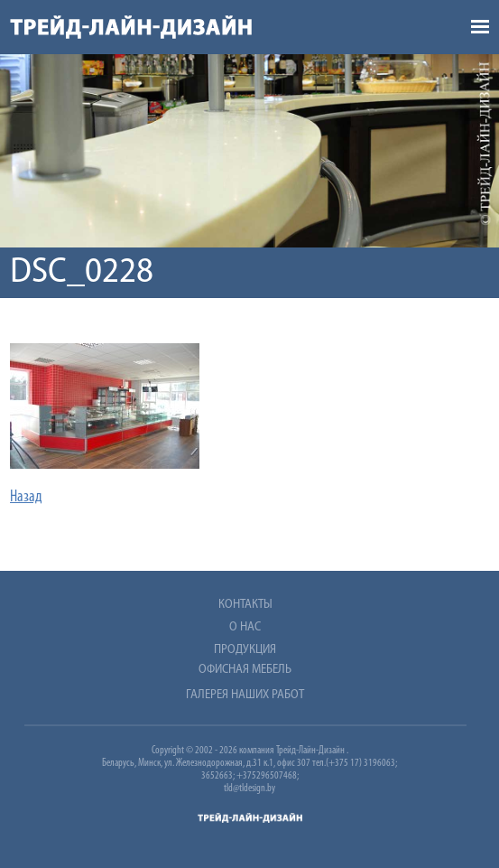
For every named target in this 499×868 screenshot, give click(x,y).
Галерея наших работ (245, 695)
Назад (26, 497)
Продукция (245, 650)
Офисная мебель (245, 670)
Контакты (245, 605)
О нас (245, 627)
